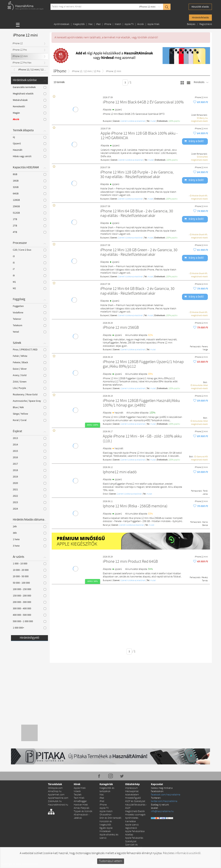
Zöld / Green (29, 382)
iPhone (108, 24)
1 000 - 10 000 (29, 564)
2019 (29, 477)
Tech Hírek (79, 798)
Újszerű (29, 144)
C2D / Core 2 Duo (29, 250)
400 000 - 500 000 (29, 615)
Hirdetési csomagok (135, 815)
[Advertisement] (136, 614)
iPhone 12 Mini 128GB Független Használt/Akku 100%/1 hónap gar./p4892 (141, 403)
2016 (29, 457)
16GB (29, 181)
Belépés (191, 24)
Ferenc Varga (205, 348)
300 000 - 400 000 (29, 609)
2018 (29, 470)
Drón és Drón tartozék (110, 818)
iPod (102, 801)
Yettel (29, 332)
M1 (29, 282)
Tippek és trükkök (83, 811)
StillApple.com (55, 788)
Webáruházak (29, 100)
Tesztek (78, 795)
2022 (29, 496)
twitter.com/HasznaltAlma (164, 801)
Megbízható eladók (29, 94)
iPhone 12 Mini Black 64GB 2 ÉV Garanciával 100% (143, 102)
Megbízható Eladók (135, 811)
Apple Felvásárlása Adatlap (135, 833)
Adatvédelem (132, 795)
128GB (29, 200)
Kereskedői (29, 107)
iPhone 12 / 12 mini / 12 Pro (33, 70)
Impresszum (131, 788)
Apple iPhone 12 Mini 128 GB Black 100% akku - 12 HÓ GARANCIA (139, 136)
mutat (153, 121)
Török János (205, 493)
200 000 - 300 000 (29, 602)
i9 (29, 276)
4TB (29, 232)
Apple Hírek (153, 24)
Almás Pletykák (82, 808)
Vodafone (29, 313)
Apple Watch (106, 811)
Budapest (107, 121)
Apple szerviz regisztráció (132, 826)
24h (29, 527)
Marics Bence (205, 524)
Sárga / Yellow (29, 414)
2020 (29, 483)
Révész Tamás (205, 579)
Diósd (105, 494)
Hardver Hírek (81, 805)
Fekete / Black (29, 362)
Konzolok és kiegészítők (106, 823)
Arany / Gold (29, 375)
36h (29, 533)
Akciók (141, 24)
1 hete (29, 539)
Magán (29, 113)
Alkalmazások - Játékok (82, 816)
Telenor (29, 319)
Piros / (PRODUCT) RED (29, 350)
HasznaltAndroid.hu (58, 805)
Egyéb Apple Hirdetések (106, 830)
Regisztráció (206, 24)
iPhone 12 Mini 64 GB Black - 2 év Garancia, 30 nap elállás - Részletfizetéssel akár (137, 291)
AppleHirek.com (56, 795)
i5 (29, 263)
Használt (29, 150)
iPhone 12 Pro (20, 50)
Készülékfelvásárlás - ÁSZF (136, 806)
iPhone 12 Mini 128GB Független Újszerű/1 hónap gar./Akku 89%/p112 (143, 364)
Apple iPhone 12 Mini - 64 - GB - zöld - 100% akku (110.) (142, 439)
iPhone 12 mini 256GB (121, 328)
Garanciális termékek (29, 87)
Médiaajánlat (132, 791)
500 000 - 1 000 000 (29, 621)
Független (29, 306)
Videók (77, 791)
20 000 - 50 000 (29, 576)
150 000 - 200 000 (29, 596)
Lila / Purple (29, 388)
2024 (29, 509)
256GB (29, 206)
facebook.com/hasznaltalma (166, 795)
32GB (29, 187)
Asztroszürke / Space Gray (29, 401)
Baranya (106, 525)
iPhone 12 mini (147, 7)
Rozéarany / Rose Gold (29, 395)
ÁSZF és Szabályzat (135, 801)
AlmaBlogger (80, 801)
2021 (29, 490)
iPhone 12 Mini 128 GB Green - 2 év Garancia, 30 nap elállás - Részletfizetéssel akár (139, 253)
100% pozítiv (174, 121)
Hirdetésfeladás (200, 18)
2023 (29, 502)
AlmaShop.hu (55, 791)
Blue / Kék (29, 407)
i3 (29, 256)
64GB (29, 194)
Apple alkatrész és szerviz (109, 836)
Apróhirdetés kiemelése (132, 820)
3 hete (29, 546)
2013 (29, 438)
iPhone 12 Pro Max (22, 63)
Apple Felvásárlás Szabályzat (134, 840)
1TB (29, 219)
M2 (29, 288)
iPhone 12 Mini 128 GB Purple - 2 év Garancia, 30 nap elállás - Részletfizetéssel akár (137, 175)
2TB (29, 226)
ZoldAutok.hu (55, 801)
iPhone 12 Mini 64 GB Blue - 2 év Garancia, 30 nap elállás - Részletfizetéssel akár (137, 214)
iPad (98, 24)
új (29, 137)
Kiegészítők (79, 24)
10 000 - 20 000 (29, 570)
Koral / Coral (29, 420)
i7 (29, 269)
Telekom (29, 325)
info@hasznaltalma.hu (162, 811)
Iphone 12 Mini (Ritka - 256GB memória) (135, 506)
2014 (29, 445)
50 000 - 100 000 (29, 583)
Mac (90, 24)
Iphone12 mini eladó (120, 472)
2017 (29, 464)
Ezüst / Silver (29, 369)
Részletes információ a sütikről (182, 853)
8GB (29, 174)
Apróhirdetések (62, 24)
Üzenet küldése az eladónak (133, 121)
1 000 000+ (29, 628)
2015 (29, 451)
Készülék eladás (200, 7)
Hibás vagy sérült (29, 156)
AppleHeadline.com (58, 798)
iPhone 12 (18, 44)
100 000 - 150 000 (29, 589)
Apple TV (129, 24)
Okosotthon (105, 815)
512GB (29, 213)
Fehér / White (29, 356)
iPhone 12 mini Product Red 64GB (130, 562)
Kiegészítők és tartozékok (107, 790)
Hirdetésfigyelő (29, 638)
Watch (118, 24)
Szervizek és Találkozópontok (134, 846)
